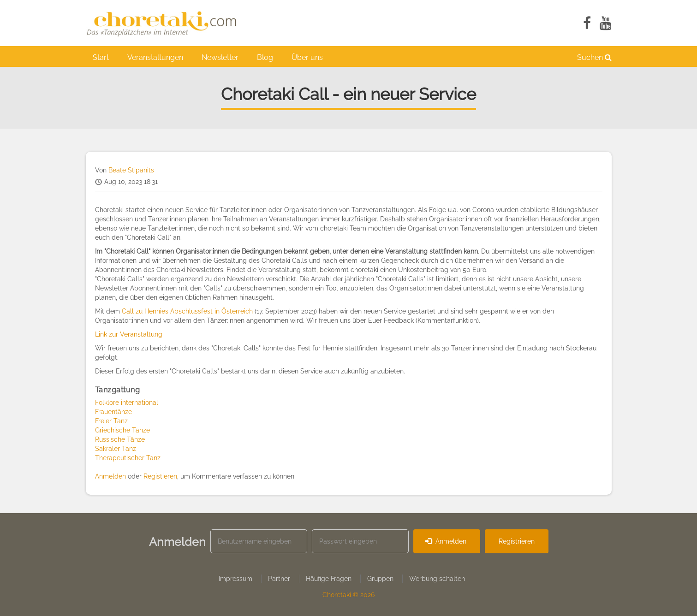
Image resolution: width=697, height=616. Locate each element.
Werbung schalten (437, 579)
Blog (265, 57)
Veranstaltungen (155, 57)
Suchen (594, 57)
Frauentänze (113, 412)
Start (101, 57)
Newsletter (220, 57)
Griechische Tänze (122, 430)
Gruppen (380, 579)
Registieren (160, 476)
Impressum (235, 579)
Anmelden (110, 476)
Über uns (307, 57)
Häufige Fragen (329, 579)
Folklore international (127, 403)
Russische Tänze (120, 439)
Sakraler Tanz (116, 449)
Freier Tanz (111, 421)
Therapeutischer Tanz (128, 458)
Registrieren (517, 541)
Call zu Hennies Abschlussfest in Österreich (187, 311)
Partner (279, 579)
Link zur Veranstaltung (129, 334)
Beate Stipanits (131, 170)
